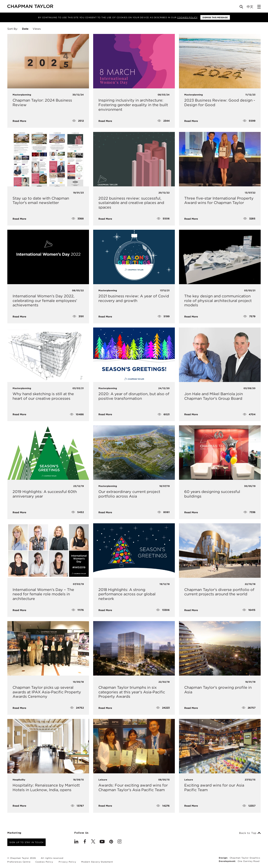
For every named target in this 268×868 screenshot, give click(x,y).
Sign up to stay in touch (26, 842)
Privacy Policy (67, 862)
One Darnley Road (249, 861)
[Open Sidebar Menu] (259, 7)
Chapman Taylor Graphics (245, 858)
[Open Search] (242, 8)
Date (25, 29)
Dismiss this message (215, 17)
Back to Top (250, 833)
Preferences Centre (19, 862)
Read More (19, 121)
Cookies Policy (187, 17)
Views (37, 29)
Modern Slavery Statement (97, 862)
